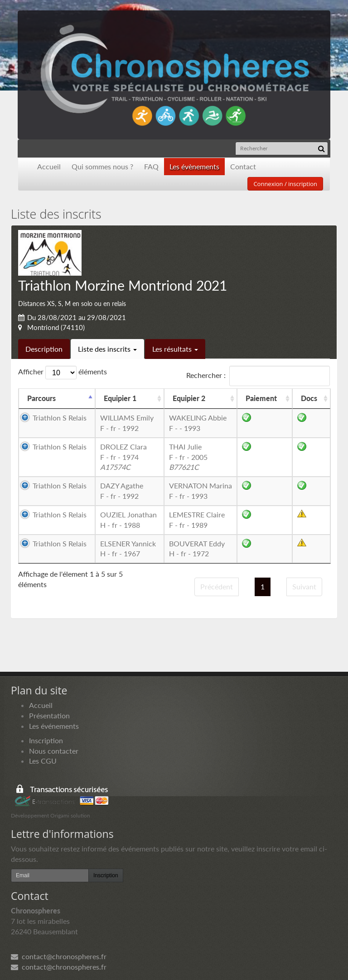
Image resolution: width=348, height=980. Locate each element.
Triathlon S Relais (60, 418)
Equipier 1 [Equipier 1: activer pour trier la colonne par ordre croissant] (120, 398)
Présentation (49, 715)
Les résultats (175, 349)
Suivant (304, 586)
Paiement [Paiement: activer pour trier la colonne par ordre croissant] (261, 398)
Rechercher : (258, 376)
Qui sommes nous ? (102, 166)
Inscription (46, 740)
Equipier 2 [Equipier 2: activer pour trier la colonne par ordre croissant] (189, 398)
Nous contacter (54, 751)
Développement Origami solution (51, 815)
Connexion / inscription (285, 184)
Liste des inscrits (107, 349)
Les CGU (43, 761)
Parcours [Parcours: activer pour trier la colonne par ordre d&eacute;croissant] (41, 398)
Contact (243, 166)
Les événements (54, 726)
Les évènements (194, 166)
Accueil (49, 166)
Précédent (217, 586)
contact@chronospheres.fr (59, 956)
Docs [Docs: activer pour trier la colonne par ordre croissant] (309, 398)
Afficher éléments (63, 373)
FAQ (151, 166)
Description (44, 349)
